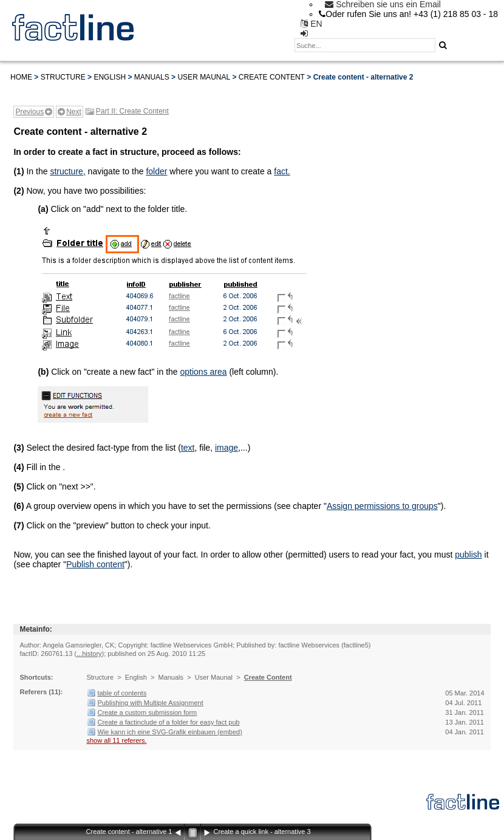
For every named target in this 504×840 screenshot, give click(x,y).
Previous (29, 112)
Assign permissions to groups (382, 506)
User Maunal (204, 77)
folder (156, 171)
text (188, 448)
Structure (63, 77)
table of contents (122, 693)
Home (21, 77)
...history (89, 654)
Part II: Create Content (132, 111)
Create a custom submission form (147, 712)
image (226, 448)
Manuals (152, 77)
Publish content (95, 564)
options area (203, 372)
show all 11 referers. (116, 740)
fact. (282, 171)
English (110, 77)
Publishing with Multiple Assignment (150, 703)
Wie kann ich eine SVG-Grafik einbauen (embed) (169, 732)
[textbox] (365, 45)
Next (74, 112)
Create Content (272, 77)
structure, (67, 171)
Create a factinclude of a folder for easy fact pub (168, 722)
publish (468, 555)
